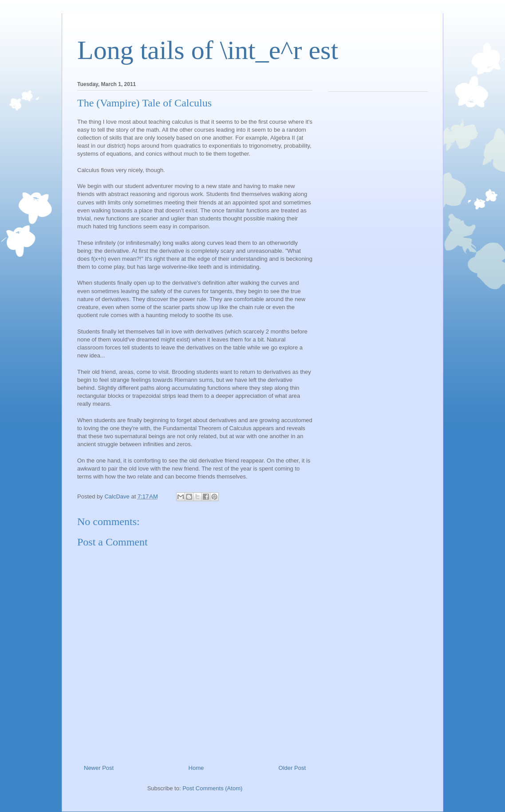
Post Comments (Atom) (212, 788)
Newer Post (99, 768)
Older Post (292, 768)
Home (196, 768)
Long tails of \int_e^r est (208, 50)
